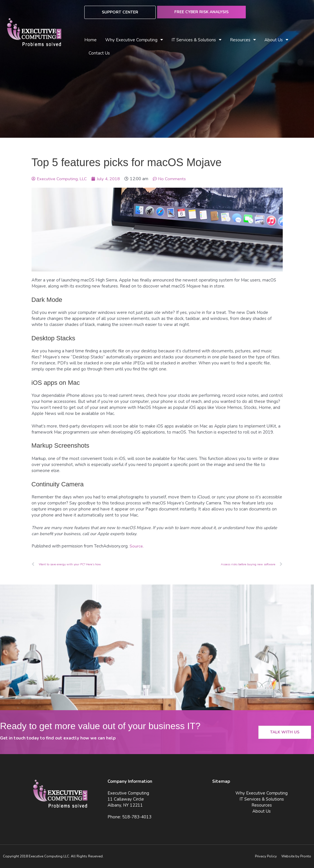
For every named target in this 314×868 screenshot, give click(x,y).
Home (90, 40)
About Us (276, 40)
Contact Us (99, 53)
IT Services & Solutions (196, 40)
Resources (243, 40)
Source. (137, 546)
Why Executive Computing (134, 40)
